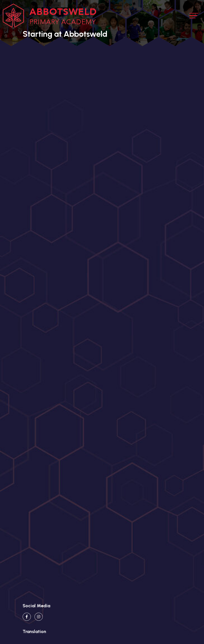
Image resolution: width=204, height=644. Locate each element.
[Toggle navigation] (194, 16)
